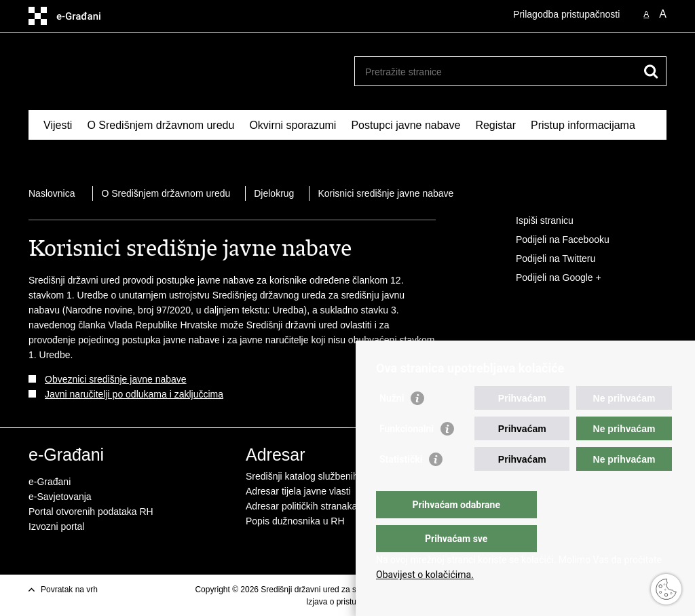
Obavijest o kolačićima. (425, 575)
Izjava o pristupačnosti (346, 602)
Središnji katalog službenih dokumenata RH (338, 476)
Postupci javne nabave (406, 125)
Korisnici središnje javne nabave (386, 193)
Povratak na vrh (69, 590)
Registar (495, 125)
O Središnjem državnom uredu (161, 125)
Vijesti (58, 125)
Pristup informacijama (583, 125)
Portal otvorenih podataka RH (91, 512)
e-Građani (50, 482)
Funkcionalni (407, 456)
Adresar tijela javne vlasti (298, 491)
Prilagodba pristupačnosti (566, 14)
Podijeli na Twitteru (546, 259)
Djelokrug (274, 193)
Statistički (401, 486)
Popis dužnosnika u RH (295, 521)
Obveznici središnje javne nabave (116, 379)
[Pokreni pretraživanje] (651, 71)
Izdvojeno (67, 156)
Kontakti (125, 156)
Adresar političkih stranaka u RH (314, 506)
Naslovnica (52, 193)
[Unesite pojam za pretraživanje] (496, 72)
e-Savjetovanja (60, 497)
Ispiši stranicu (535, 221)
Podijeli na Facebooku (553, 240)
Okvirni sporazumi (293, 125)
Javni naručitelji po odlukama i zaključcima (134, 394)
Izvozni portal (56, 526)
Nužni (392, 425)
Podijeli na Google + (549, 278)
